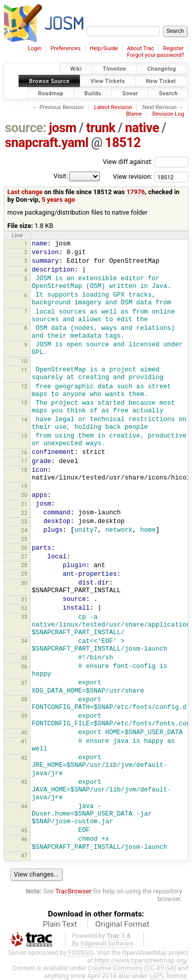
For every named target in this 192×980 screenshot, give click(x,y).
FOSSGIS (81, 953)
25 (24, 539)
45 (24, 830)
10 (24, 361)
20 (24, 495)
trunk (101, 128)
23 (24, 522)
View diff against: (146, 162)
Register (173, 48)
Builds (93, 93)
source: (26, 128)
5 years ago (58, 200)
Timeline (115, 69)
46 (24, 839)
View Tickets (108, 81)
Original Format (122, 924)
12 (24, 386)
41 (24, 741)
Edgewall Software (107, 943)
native (142, 128)
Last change (25, 192)
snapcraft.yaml (47, 143)
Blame (134, 114)
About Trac (141, 48)
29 (24, 574)
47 (24, 856)
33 (24, 617)
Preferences (66, 48)
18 (24, 470)
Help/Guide (104, 48)
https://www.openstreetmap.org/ (141, 960)
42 (24, 758)
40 (24, 733)
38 (24, 699)
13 (24, 403)
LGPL (157, 976)
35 (24, 658)
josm (62, 128)
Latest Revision (113, 107)
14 (24, 420)
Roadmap (51, 93)
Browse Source (49, 81)
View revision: (133, 176)
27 (24, 556)
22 (24, 513)
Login (35, 48)
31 (24, 599)
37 (24, 683)
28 (24, 565)
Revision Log (168, 114)
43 (24, 782)
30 (24, 583)
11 (24, 370)
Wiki (76, 69)
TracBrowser (73, 891)
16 (24, 452)
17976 (136, 192)
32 (24, 608)
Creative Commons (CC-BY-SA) (132, 968)
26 (24, 548)
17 (24, 461)
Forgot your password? (156, 55)
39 (24, 716)
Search (168, 93)
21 (24, 504)
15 (24, 436)
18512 (123, 143)
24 (24, 530)
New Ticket (161, 81)
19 (24, 486)
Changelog (161, 69)
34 (24, 641)
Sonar (130, 93)
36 (24, 666)
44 (24, 806)
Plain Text (60, 924)
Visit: (60, 176)
